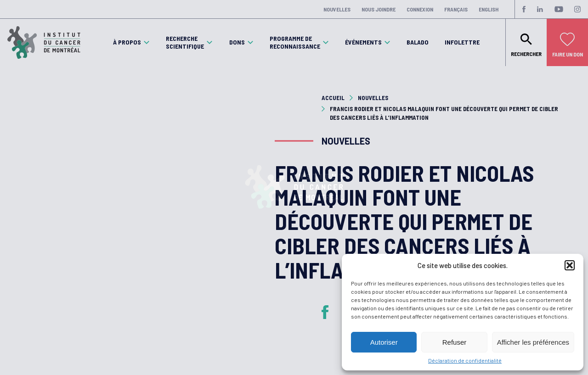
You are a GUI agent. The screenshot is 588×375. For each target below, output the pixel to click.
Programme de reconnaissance (295, 42)
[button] (570, 265)
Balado (418, 42)
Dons (237, 42)
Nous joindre (379, 9)
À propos (127, 42)
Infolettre (462, 42)
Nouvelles (337, 9)
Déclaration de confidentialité (465, 360)
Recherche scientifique (185, 42)
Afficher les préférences (533, 342)
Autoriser (384, 342)
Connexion (420, 9)
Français (456, 9)
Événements (363, 42)
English (489, 9)
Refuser (455, 342)
